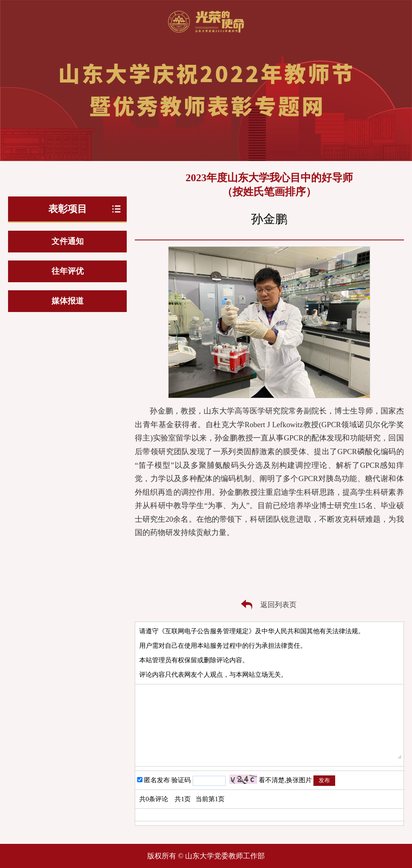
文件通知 (68, 241)
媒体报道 (68, 301)
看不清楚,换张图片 (285, 780)
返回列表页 (278, 605)
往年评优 (68, 271)
